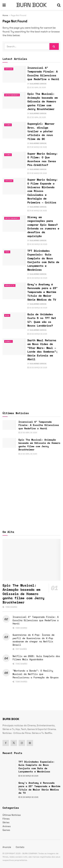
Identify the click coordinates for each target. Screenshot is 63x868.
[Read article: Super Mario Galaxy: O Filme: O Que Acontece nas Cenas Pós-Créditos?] (14, 160)
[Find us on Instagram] (22, 743)
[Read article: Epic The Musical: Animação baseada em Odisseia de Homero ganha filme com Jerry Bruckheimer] (14, 100)
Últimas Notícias (12, 815)
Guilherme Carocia (38, 84)
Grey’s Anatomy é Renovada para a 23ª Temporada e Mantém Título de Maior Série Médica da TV (43, 292)
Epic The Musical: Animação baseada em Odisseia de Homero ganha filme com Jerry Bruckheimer (43, 101)
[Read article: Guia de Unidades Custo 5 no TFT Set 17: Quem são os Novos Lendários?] (14, 321)
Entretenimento (12, 95)
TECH (7, 252)
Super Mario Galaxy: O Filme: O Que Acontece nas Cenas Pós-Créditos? (43, 159)
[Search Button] (59, 5)
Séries (6, 822)
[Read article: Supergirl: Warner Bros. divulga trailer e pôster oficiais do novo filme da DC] (14, 130)
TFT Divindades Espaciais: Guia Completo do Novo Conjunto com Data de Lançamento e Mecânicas (43, 260)
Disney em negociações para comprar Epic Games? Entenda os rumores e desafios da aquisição (43, 227)
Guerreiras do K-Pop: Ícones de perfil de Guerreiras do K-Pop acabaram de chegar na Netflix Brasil (34, 640)
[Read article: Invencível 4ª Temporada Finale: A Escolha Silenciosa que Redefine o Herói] (14, 74)
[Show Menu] (4, 5)
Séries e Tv (10, 286)
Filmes (8, 125)
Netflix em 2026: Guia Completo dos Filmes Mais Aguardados (36, 658)
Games (6, 830)
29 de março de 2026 (37, 334)
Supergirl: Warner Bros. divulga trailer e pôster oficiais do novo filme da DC (41, 131)
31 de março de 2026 (37, 147)
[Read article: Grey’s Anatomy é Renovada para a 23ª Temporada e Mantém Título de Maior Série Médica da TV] (14, 291)
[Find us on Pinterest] (30, 743)
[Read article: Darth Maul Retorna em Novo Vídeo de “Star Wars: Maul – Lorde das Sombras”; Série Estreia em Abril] (14, 347)
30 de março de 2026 (37, 244)
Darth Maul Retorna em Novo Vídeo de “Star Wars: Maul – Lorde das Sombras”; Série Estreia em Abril (43, 350)
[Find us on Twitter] (14, 743)
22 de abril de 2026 (37, 87)
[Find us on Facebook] (6, 743)
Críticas (9, 69)
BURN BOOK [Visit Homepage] (31, 5)
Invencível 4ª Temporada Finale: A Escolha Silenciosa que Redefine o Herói (43, 73)
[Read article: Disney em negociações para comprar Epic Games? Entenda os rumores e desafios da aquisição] (14, 224)
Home (5, 15)
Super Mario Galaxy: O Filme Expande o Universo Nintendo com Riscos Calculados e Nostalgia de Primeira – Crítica (43, 191)
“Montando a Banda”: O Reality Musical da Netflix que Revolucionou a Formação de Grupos (36, 674)
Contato (20, 847)
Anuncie (7, 847)
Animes (7, 826)
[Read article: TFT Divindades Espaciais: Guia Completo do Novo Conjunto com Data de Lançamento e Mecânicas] (14, 257)
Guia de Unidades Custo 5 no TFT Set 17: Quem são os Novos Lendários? (42, 320)
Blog (7, 315)
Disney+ (8, 341)
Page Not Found (18, 15)
